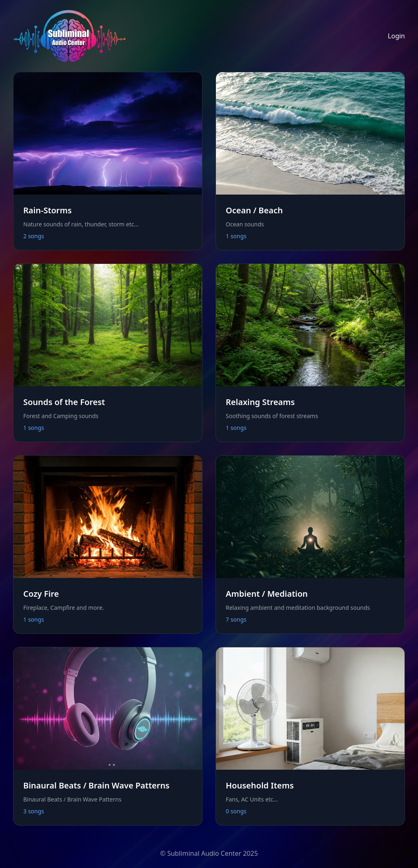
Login (396, 36)
